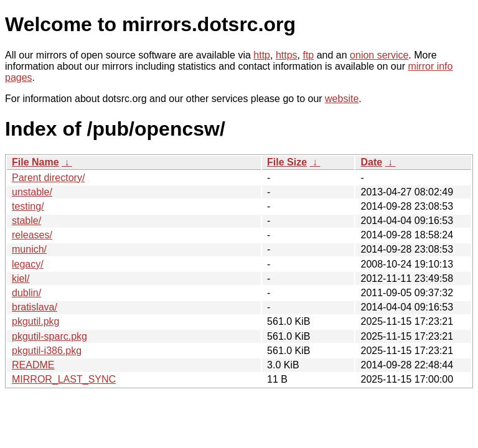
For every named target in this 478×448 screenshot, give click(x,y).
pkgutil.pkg (36, 321)
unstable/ (32, 192)
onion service (379, 55)
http (262, 55)
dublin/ (26, 293)
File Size (287, 162)
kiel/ (21, 278)
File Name (35, 162)
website (342, 99)
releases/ (32, 235)
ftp (308, 55)
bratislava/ (35, 307)
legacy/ (28, 264)
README (33, 365)
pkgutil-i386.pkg (47, 351)
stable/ (26, 221)
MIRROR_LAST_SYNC (64, 379)
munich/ (29, 249)
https (287, 55)
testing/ (28, 206)
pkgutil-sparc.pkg (49, 336)
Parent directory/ (48, 178)
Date (371, 162)
